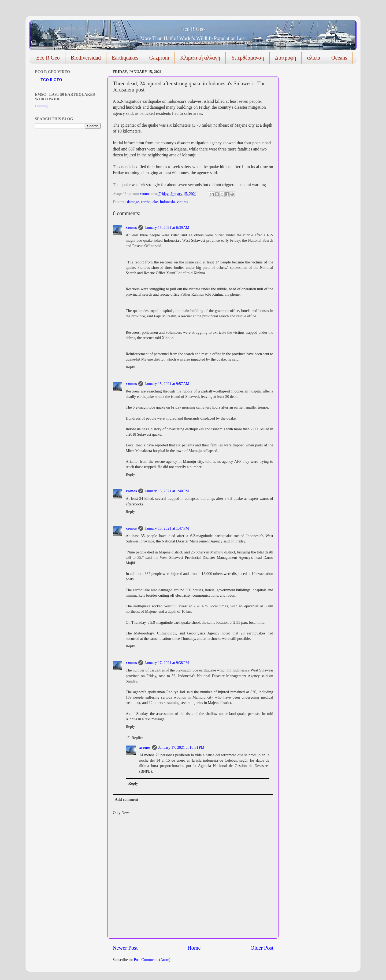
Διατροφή (286, 58)
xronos (131, 227)
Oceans (339, 58)
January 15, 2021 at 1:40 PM (167, 491)
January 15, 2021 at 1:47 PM (167, 528)
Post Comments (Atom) (152, 960)
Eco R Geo (193, 29)
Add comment (126, 799)
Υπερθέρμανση (247, 58)
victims (182, 202)
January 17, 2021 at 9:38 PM (167, 663)
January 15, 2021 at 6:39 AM (167, 227)
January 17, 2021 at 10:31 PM (181, 747)
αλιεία (314, 58)
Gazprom (159, 58)
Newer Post (125, 948)
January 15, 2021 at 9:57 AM (167, 384)
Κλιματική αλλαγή (200, 58)
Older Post (262, 948)
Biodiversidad (86, 58)
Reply (130, 367)
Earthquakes (125, 58)
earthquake (149, 202)
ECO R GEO (51, 80)
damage (133, 202)
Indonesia (167, 202)
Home (194, 948)
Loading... (43, 106)
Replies (137, 738)
